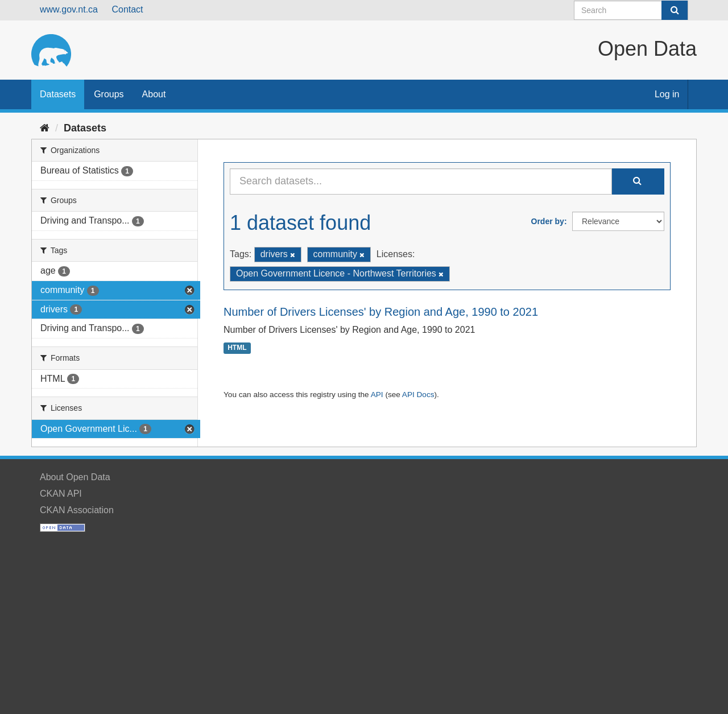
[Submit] (675, 10)
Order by (548, 221)
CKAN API (61, 494)
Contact (127, 9)
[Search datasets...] (421, 181)
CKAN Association (77, 510)
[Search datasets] (631, 10)
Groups (109, 94)
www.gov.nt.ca (69, 9)
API (377, 395)
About (154, 94)
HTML (237, 348)
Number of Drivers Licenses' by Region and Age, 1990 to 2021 (381, 312)
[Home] (45, 128)
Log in (667, 94)
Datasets (58, 94)
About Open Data (75, 477)
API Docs (418, 395)
